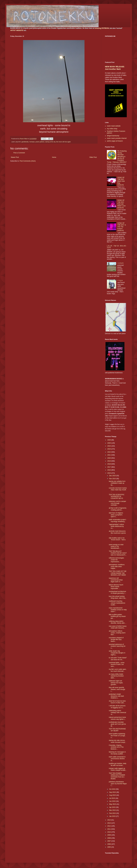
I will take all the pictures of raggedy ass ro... (117, 707)
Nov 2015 (113, 479)
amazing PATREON (102, 28)
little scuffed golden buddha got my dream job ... (117, 616)
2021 (109, 455)
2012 (109, 826)
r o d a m (120, 263)
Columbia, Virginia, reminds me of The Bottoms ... (116, 747)
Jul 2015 (112, 798)
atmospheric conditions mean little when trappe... (117, 566)
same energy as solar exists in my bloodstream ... (116, 546)
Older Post (93, 157)
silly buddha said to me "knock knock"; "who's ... (117, 540)
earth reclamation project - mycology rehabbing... (118, 520)
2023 (109, 449)
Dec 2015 (113, 476)
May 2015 (113, 804)
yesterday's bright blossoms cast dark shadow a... (116, 696)
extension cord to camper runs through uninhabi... (117, 503)
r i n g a (120, 280)
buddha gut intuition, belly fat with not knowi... (118, 764)
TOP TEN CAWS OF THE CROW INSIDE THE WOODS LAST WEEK (118, 573)
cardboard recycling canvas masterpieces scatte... (117, 603)
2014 (109, 820)
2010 (109, 832)
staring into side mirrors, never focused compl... (118, 741)
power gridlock (40, 142)
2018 (109, 464)
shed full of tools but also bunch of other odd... (117, 702)
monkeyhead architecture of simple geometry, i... (117, 592)
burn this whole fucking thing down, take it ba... (118, 597)
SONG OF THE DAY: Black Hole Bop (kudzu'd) (121, 181)
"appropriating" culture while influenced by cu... (116, 526)
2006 (109, 844)
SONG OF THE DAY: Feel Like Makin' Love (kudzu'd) (122, 204)
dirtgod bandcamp (113, 136)
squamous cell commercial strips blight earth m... (116, 580)
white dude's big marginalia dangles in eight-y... (117, 653)
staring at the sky (50, 142)
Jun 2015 (113, 801)
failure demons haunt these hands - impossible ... (116, 587)
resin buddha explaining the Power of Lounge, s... (117, 736)
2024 (109, 446)
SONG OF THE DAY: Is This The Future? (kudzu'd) (122, 227)
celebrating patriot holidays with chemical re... (117, 712)
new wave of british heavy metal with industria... (118, 627)
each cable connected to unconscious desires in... (117, 759)
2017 (109, 467)
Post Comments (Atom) (28, 161)
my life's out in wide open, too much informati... (118, 670)
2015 (109, 473)
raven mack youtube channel (117, 138)
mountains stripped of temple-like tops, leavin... (116, 640)
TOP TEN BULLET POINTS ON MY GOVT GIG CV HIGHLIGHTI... (118, 553)
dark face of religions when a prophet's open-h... (116, 515)
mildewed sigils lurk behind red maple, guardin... (116, 683)
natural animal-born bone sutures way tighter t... (117, 718)
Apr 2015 (113, 807)
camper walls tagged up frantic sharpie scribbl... (118, 769)
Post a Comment (19, 153)
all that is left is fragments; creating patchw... (118, 509)
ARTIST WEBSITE (17, 30)
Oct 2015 (113, 789)
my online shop (112, 129)
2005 (109, 847)
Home (54, 157)
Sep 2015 (113, 792)
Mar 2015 (113, 810)
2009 (109, 835)
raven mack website (114, 126)
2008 (109, 838)
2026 (109, 440)
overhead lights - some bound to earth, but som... (117, 664)
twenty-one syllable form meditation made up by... (117, 483)
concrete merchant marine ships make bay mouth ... (118, 490)
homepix (32, 142)
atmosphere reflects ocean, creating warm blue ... (117, 633)
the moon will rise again (64, 142)
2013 (109, 823)
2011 (109, 829)
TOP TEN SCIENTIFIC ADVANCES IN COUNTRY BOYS (117, 497)
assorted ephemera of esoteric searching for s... (117, 646)
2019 (109, 461)
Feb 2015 (113, 813)
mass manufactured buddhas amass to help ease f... (118, 610)
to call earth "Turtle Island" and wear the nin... (118, 659)
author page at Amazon (115, 141)
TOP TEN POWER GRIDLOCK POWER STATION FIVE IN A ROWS (117, 776)
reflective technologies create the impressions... (116, 560)
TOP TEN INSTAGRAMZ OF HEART (117, 730)
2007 (109, 841)
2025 (109, 443)
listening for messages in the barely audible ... (117, 753)
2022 (109, 452)
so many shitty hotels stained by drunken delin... (116, 676)
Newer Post (15, 157)
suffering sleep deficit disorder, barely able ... (118, 622)
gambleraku (25, 142)
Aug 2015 (113, 795)
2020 (109, 458)
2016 (109, 470)
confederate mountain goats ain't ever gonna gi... (117, 724)
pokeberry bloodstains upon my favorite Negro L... (118, 784)
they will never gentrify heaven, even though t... (117, 689)
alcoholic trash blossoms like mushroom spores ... (117, 533)
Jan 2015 (113, 816)
